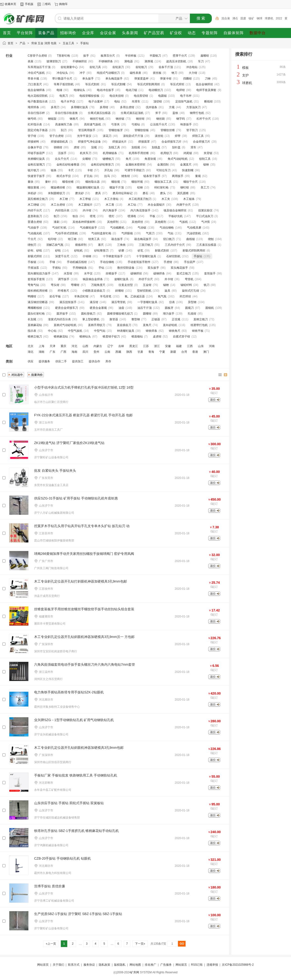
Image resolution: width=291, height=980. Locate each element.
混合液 (226, 18)
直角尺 (147, 325)
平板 (152, 216)
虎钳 (77, 147)
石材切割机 (173, 256)
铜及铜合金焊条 (93, 279)
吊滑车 (136, 102)
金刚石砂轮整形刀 (102, 165)
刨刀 (57, 216)
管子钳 (32, 136)
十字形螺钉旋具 (146, 256)
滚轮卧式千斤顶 (133, 136)
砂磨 (121, 251)
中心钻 (52, 331)
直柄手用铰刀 (97, 325)
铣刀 (207, 285)
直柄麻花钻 (35, 325)
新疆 (173, 352)
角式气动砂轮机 (178, 159)
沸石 (235, 18)
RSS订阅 (197, 965)
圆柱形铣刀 (88, 314)
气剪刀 (150, 233)
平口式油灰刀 (205, 216)
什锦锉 (87, 256)
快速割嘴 (188, 170)
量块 (31, 182)
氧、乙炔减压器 (135, 296)
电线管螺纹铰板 (89, 96)
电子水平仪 (68, 102)
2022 (279, 18)
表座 (31, 61)
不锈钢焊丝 (80, 61)
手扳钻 (84, 43)
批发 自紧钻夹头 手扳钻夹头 (55, 471)
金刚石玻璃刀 (36, 165)
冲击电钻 (192, 67)
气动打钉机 (59, 228)
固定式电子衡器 (38, 130)
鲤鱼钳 (126, 176)
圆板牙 (169, 308)
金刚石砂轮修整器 (68, 165)
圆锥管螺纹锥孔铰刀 (120, 314)
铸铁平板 (198, 331)
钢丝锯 (120, 119)
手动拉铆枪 (107, 262)
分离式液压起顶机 (132, 113)
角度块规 (150, 159)
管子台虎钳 (57, 136)
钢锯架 (52, 119)
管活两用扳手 (87, 130)
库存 (108, 361)
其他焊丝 (137, 222)
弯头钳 (55, 285)
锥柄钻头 (85, 337)
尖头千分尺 (62, 159)
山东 (201, 346)
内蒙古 (98, 346)
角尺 (129, 159)
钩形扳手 (186, 124)
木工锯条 (189, 199)
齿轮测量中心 (69, 67)
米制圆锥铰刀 (57, 193)
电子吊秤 (186, 96)
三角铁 (121, 245)
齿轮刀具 (95, 67)
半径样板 (131, 56)
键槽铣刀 (108, 159)
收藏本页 (10, 4)
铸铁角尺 (175, 331)
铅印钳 (52, 239)
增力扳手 (169, 314)
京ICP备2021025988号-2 (238, 965)
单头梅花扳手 (114, 79)
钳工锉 (72, 239)
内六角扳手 (110, 210)
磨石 (145, 193)
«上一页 (51, 944)
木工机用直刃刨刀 (140, 199)
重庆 (63, 346)
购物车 (63, 4)
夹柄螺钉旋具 (36, 159)
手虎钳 (168, 262)
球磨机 (269, 18)
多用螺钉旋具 (79, 107)
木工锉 (64, 199)
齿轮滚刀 (118, 67)
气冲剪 (206, 222)
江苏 (146, 346)
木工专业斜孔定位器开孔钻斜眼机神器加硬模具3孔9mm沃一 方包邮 (84, 637)
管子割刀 (192, 130)
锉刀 (174, 73)
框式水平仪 (64, 176)
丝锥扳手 (111, 273)
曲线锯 (191, 239)
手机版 (29, 4)
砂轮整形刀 (101, 251)
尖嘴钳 (87, 159)
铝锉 (140, 187)
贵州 (96, 352)
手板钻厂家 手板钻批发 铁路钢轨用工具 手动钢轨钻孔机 (76, 775)
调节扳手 (64, 279)
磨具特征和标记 (123, 193)
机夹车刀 (86, 153)
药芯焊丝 (185, 296)
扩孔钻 (88, 176)
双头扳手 (153, 268)
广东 (52, 352)
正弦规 (176, 319)
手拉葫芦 (190, 262)
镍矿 (251, 18)
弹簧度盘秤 (141, 79)
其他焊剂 (113, 222)
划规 (94, 147)
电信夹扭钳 (117, 96)
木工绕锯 (33, 205)
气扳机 (184, 222)
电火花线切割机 (38, 96)
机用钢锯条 (110, 153)
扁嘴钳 (205, 56)
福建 (179, 346)
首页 (10, 43)
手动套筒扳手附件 (139, 262)
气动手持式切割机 (67, 233)
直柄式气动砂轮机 (65, 325)
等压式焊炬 (177, 84)
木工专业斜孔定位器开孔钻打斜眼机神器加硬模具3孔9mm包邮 (81, 581)
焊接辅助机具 (59, 142)
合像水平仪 (35, 147)
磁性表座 (135, 73)
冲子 (82, 73)
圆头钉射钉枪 (36, 314)
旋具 (167, 291)
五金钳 (147, 285)
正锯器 (156, 319)
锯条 (54, 170)
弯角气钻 (33, 285)
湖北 (31, 352)
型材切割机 (144, 291)
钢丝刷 (161, 119)
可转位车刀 (163, 170)
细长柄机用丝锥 (38, 291)
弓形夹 (115, 124)
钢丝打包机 (97, 119)
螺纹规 (116, 182)
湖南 (42, 352)
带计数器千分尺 (62, 79)
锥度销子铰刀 (111, 337)
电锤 (59, 90)
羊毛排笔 (106, 296)
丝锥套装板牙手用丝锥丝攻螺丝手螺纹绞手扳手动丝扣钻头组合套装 (84, 609)
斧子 (158, 113)
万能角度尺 (98, 285)
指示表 (32, 331)
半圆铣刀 (155, 56)
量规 (198, 176)
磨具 (98, 193)
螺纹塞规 (33, 187)
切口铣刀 (169, 239)
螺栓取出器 (93, 182)
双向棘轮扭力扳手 (39, 273)
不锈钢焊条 (106, 61)
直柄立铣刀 (201, 319)
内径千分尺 (35, 210)
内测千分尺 (184, 205)
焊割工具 (198, 136)
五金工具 (68, 43)
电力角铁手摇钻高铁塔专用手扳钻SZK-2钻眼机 (69, 692)
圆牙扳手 (62, 314)
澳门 (206, 352)
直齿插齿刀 (124, 325)
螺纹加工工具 (163, 182)
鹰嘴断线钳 (35, 308)
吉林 (121, 346)
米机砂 (32, 193)
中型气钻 (100, 331)
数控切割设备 (126, 268)
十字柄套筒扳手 (113, 256)
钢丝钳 (140, 119)
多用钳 (104, 107)
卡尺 (71, 170)
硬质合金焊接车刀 (67, 308)
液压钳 (94, 302)
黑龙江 (134, 346)
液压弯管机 (119, 302)
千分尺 (32, 239)
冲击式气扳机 (36, 73)
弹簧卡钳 (166, 79)
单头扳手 (88, 79)
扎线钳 (192, 314)
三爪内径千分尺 (175, 245)
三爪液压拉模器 (206, 245)
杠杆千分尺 (204, 119)
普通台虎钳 (35, 222)
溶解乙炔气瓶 (55, 245)
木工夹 (166, 199)
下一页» (140, 944)
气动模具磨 (194, 228)
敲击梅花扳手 (143, 239)
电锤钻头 (79, 90)
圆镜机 (210, 308)
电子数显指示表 (38, 102)
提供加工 (78, 361)
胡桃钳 (58, 147)
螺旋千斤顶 (117, 187)
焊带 (178, 136)
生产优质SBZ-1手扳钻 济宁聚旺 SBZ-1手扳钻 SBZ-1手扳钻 (78, 914)
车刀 (201, 61)
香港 (195, 352)
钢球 (260, 18)
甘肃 (140, 352)
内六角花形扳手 (140, 210)
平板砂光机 (176, 216)
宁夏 (162, 352)
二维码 (46, 4)
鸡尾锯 (188, 153)
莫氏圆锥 (183, 193)
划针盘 (176, 147)
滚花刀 (107, 136)
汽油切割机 (194, 233)
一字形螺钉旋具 (147, 302)
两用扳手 (178, 176)
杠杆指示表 (35, 124)
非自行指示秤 (36, 113)
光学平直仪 (84, 136)
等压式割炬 (92, 84)
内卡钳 (87, 210)
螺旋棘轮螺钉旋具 (88, 187)
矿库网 (135, 972)
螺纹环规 (137, 182)
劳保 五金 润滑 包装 (44, 43)
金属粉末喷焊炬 (135, 165)
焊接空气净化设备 (89, 142)
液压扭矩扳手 (68, 302)
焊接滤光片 (120, 142)
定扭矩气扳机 (184, 102)
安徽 (168, 346)
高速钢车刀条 (64, 124)
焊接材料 (33, 142)
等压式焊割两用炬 (149, 84)
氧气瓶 (162, 296)
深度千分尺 (62, 256)
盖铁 (175, 113)
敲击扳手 (117, 239)
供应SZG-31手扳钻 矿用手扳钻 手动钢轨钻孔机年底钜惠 (76, 498)
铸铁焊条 (151, 331)
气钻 (171, 233)
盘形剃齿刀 (35, 216)
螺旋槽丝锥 (58, 187)
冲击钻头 (62, 73)
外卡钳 (169, 279)
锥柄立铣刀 (35, 337)
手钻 (101, 268)
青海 (151, 352)
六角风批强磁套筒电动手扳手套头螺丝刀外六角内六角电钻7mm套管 (85, 664)
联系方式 (74, 965)
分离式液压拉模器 (99, 113)
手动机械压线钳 (77, 262)
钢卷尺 (74, 119)
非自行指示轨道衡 (66, 113)
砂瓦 (140, 251)
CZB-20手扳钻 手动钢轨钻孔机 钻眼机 (62, 858)
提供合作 (94, 361)
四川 (85, 352)
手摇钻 (57, 268)
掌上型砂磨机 (91, 319)
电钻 (117, 102)
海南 (74, 352)
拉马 (107, 176)
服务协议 (89, 965)
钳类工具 (94, 239)
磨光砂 (79, 193)
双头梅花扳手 (179, 268)
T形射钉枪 (64, 56)
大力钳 (193, 73)
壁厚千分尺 (180, 56)
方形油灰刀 (193, 107)
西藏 (118, 352)
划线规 (136, 147)
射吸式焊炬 (35, 256)
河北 (74, 346)
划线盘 (156, 147)
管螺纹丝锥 (168, 130)
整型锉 (136, 319)
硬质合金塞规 (98, 308)
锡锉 (166, 285)
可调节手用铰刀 (135, 170)
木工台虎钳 (58, 205)
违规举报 (212, 965)
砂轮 (58, 251)
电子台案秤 (96, 102)
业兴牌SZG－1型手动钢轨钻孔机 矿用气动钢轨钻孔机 (74, 720)
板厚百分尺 (108, 56)
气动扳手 (33, 228)
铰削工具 (205, 159)
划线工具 (114, 147)
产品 (22, 43)
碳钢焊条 (159, 273)
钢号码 (32, 119)
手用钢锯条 (80, 268)
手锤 (52, 262)
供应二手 (61, 361)
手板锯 (32, 262)
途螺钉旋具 (121, 279)
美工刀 (205, 187)
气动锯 (142, 228)
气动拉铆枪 (167, 228)
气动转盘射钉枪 (101, 233)
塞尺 (101, 245)
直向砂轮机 (170, 325)
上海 (42, 346)
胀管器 (114, 319)
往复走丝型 (126, 285)
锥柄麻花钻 (61, 337)
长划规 (32, 319)
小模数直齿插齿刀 (94, 291)
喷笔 (93, 216)
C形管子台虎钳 (37, 56)
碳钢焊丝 (136, 273)
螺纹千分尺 (191, 182)
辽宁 (110, 346)
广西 (63, 352)
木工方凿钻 (111, 199)
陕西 (129, 352)
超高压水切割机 (176, 61)
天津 (52, 346)
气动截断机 (117, 228)
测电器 (129, 61)
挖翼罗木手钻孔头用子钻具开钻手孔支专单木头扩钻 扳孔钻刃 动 (82, 526)
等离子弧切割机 (64, 84)
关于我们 (58, 965)
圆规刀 (189, 308)
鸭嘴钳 (32, 296)
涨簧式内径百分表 (59, 319)
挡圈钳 (187, 79)
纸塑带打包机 (199, 325)
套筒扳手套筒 (36, 279)
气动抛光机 (35, 233)
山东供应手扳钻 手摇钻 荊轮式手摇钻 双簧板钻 (69, 803)
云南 (107, 352)
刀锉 (208, 79)
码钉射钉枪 (161, 187)
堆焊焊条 (33, 107)
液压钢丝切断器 (38, 302)
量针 (48, 182)
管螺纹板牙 (116, 130)
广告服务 (166, 965)
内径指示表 (62, 210)
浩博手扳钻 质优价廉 (50, 886)
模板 (245, 68)
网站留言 (181, 965)
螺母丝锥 (68, 182)
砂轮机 (78, 251)
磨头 (163, 193)
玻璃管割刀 (54, 61)
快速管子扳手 (36, 176)
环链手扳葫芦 (36, 153)
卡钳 (90, 170)
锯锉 (206, 165)
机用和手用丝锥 (139, 153)
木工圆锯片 (85, 205)
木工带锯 (85, 199)
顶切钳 (158, 102)
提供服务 (44, 361)
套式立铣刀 (184, 273)
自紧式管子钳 (182, 337)
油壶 (121, 308)
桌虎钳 (157, 337)
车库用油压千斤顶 (39, 67)
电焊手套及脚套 (206, 90)
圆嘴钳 (147, 314)
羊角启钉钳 (81, 296)
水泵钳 (68, 273)
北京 (31, 346)
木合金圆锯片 (156, 205)
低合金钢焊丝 (204, 84)
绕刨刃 (32, 245)
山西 (85, 346)
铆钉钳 (185, 187)
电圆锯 (162, 96)
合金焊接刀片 (202, 142)
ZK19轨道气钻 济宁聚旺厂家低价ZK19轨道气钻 (69, 443)
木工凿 (110, 205)
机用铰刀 (166, 153)
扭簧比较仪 (205, 210)
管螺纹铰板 (142, 130)
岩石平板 (55, 296)
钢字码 (181, 119)
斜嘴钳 (120, 291)
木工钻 (132, 205)
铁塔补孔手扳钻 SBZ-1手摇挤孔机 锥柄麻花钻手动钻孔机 (76, 831)
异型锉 (192, 302)
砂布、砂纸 (35, 251)
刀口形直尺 (35, 84)
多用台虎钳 (127, 107)
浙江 (157, 346)
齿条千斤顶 (166, 67)
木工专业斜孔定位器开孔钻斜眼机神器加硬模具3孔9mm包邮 (79, 748)
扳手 (86, 56)
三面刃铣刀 (146, 245)
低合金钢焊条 (36, 90)
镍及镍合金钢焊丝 (175, 210)
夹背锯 (208, 153)
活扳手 (62, 153)
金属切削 (163, 165)
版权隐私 (120, 965)
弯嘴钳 (75, 285)
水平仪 (88, 273)
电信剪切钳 (141, 96)
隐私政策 (104, 965)
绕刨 (211, 239)
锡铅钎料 (186, 285)
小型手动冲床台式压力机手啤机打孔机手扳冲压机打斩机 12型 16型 (84, 387)
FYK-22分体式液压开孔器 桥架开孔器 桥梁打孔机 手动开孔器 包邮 (83, 415)
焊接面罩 (144, 142)
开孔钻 (109, 170)
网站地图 (135, 965)
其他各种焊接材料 (84, 222)
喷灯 (112, 216)
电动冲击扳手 (105, 90)
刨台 (75, 216)
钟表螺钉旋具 (126, 331)
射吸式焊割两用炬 (194, 251)
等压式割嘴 (118, 84)
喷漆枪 (132, 216)
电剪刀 (64, 96)
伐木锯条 (151, 107)
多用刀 (55, 107)
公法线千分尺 (159, 124)
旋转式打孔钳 (191, 291)
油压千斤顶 (145, 308)
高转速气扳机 (93, 124)
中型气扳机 (75, 331)
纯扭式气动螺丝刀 (108, 73)
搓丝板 (157, 73)
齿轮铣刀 (141, 67)
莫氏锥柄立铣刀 (38, 199)
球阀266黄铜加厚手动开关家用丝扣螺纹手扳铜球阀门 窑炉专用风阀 (84, 554)
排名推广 (151, 965)
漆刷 (57, 222)
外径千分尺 (146, 279)
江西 (190, 346)
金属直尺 (186, 165)
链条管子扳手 (152, 176)
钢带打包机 (197, 113)
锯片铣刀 (33, 170)
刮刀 (64, 130)
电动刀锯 (131, 90)
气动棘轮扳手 (88, 228)
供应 (31, 361)
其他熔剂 (161, 222)
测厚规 (149, 61)
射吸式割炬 (162, 251)
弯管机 (189, 279)
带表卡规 (33, 79)
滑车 (193, 147)
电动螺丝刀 (156, 90)
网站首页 (43, 965)
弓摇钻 (136, 124)
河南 (212, 346)
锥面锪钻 (137, 337)
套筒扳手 (210, 273)
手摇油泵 (33, 268)
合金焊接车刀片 (171, 142)
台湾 (184, 352)
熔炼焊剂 (81, 245)
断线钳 (208, 102)
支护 (245, 75)
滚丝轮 (159, 136)
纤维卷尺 (63, 291)
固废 (243, 18)
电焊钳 (181, 90)
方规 (172, 107)
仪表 (172, 302)
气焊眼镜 (127, 233)
